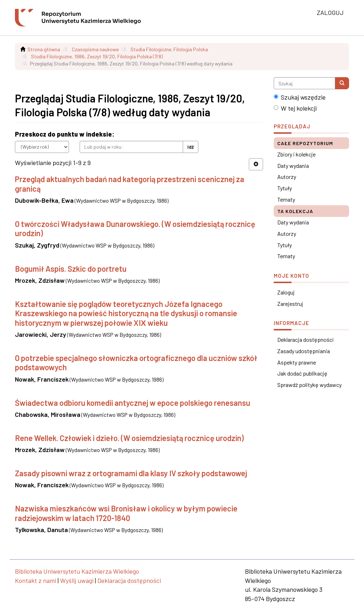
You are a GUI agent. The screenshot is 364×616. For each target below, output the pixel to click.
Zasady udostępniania (304, 351)
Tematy (286, 199)
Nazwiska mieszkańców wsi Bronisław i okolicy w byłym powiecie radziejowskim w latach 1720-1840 (126, 513)
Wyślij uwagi (77, 580)
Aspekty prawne (297, 362)
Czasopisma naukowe (95, 49)
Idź (191, 147)
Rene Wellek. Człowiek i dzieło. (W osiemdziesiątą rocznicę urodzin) (129, 438)
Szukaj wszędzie (300, 97)
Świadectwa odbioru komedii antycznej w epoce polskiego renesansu (133, 403)
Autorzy (287, 177)
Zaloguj (286, 292)
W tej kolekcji (295, 108)
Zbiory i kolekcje (296, 154)
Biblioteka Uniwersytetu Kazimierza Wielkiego (77, 571)
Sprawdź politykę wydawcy (309, 385)
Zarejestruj (290, 304)
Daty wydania (293, 166)
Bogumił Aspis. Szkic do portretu (71, 269)
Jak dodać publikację (302, 373)
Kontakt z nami (36, 580)
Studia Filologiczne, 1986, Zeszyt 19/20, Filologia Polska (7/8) (97, 56)
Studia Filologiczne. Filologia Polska (169, 49)
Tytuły (285, 188)
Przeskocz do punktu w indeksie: (65, 134)
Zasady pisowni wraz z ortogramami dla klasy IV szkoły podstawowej (131, 473)
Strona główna (44, 49)
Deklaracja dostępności (306, 339)
